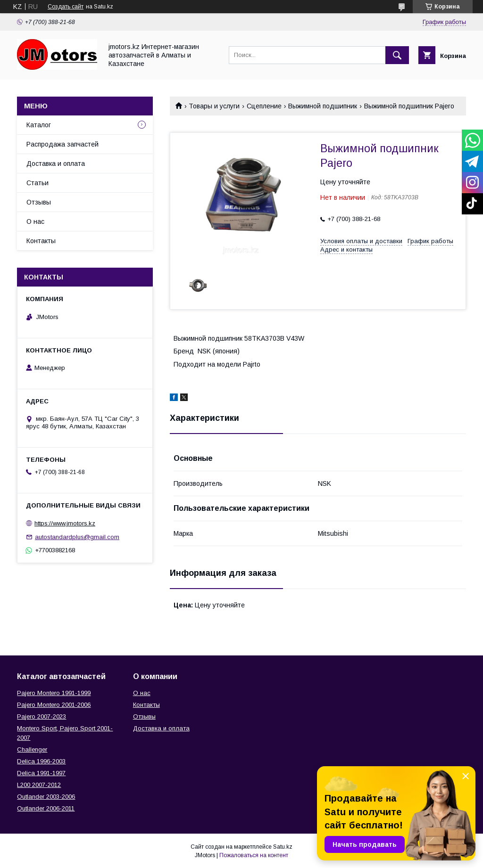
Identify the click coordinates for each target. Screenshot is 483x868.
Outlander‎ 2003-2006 (46, 797)
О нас (35, 221)
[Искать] (397, 55)
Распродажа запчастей (62, 144)
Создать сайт (66, 7)
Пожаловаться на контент (254, 855)
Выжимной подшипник (323, 106)
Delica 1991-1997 (41, 773)
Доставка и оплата (56, 164)
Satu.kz (283, 847)
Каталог (39, 125)
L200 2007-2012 (39, 785)
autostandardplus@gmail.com (77, 537)
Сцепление (264, 106)
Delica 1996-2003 (41, 761)
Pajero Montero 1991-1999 (54, 693)
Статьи (37, 183)
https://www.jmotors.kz (65, 523)
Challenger (32, 749)
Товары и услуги (214, 106)
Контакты (41, 241)
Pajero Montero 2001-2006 (54, 705)
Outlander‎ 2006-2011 (46, 808)
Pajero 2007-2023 (42, 717)
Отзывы (39, 202)
